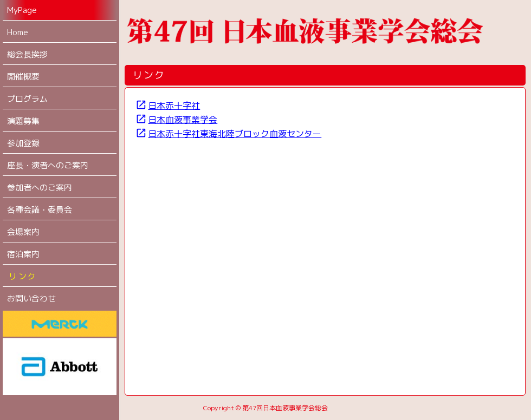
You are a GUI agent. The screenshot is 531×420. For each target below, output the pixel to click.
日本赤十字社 (168, 106)
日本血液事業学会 (176, 120)
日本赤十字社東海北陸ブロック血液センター (228, 134)
